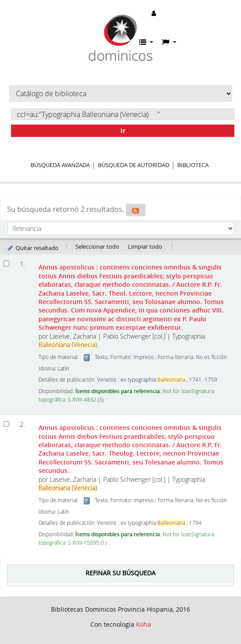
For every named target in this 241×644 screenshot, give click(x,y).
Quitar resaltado (33, 248)
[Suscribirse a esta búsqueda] (136, 210)
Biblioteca (193, 165)
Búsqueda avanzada (60, 165)
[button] (146, 42)
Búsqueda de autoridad (134, 165)
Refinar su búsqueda (120, 573)
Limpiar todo (145, 246)
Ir (123, 131)
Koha (144, 624)
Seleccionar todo (97, 246)
